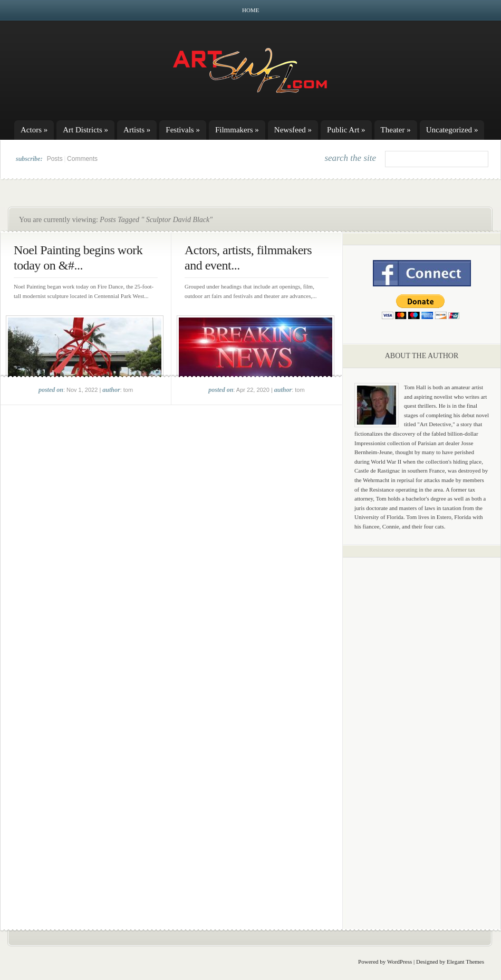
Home (250, 10)
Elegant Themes (465, 962)
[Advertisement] (422, 731)
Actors (34, 130)
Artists (137, 130)
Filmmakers (237, 130)
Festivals (183, 130)
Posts (55, 159)
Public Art (346, 130)
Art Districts (85, 130)
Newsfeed (293, 130)
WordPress (399, 962)
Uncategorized (452, 130)
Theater (396, 130)
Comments (82, 159)
